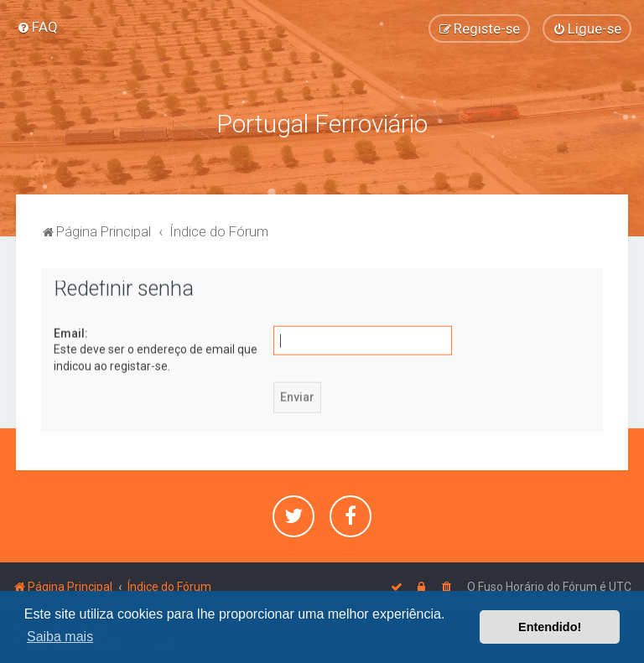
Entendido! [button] (550, 627)
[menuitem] (37, 27)
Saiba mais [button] (60, 637)
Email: (71, 331)
